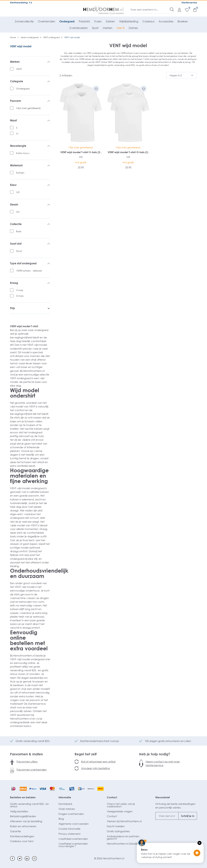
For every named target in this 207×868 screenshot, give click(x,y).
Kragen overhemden (71, 814)
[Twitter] (20, 858)
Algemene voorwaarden (74, 824)
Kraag (30, 283)
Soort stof (30, 244)
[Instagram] (34, 858)
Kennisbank (65, 804)
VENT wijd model (21, 46)
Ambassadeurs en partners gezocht (123, 837)
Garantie (15, 831)
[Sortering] (182, 75)
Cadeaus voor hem (22, 841)
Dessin (30, 205)
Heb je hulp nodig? (155, 754)
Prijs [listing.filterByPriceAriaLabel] (30, 308)
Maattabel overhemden (73, 839)
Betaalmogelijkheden (23, 816)
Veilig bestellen (19, 811)
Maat (30, 121)
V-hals (20, 290)
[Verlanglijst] (185, 10)
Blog (61, 819)
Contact (112, 797)
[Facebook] (12, 858)
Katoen (20, 173)
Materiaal (30, 166)
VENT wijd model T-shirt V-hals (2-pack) (81, 152)
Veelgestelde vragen (120, 811)
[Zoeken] (172, 10)
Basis (19, 231)
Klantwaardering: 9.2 (21, 3)
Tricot (19, 251)
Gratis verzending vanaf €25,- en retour (29, 805)
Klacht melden (116, 826)
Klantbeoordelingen (22, 836)
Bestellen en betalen (23, 797)
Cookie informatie (69, 829)
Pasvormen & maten (26, 754)
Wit (18, 192)
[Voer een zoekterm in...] (150, 10)
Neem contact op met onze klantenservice (163, 763)
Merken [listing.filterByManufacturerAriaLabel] (30, 62)
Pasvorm (30, 101)
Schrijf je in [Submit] (188, 816)
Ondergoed (23, 89)
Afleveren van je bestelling (26, 821)
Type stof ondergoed (30, 263)
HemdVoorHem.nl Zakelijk (122, 844)
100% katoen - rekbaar (29, 271)
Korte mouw (23, 153)
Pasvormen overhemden (32, 770)
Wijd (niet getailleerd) (28, 108)
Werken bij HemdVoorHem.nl (124, 821)
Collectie (30, 224)
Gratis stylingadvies (118, 831)
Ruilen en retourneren (23, 826)
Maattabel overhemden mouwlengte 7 (73, 845)
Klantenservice (189, 3)
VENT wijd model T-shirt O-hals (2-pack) (128, 152)
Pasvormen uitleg (27, 762)
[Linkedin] (27, 858)
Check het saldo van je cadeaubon (121, 805)
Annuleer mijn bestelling (95, 768)
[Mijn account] (178, 10)
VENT (19, 69)
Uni (18, 212)
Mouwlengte (30, 146)
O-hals (20, 296)
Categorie (30, 81)
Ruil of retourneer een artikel (98, 762)
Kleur (30, 185)
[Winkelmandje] (193, 10)
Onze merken (67, 809)
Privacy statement (69, 834)
